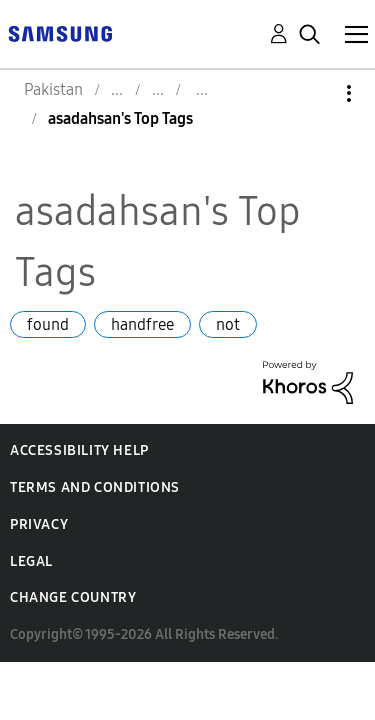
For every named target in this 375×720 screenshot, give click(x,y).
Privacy (39, 524)
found (48, 324)
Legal (31, 561)
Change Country (73, 597)
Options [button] (315, 93)
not (228, 324)
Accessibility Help (79, 450)
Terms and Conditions (95, 487)
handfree (142, 324)
